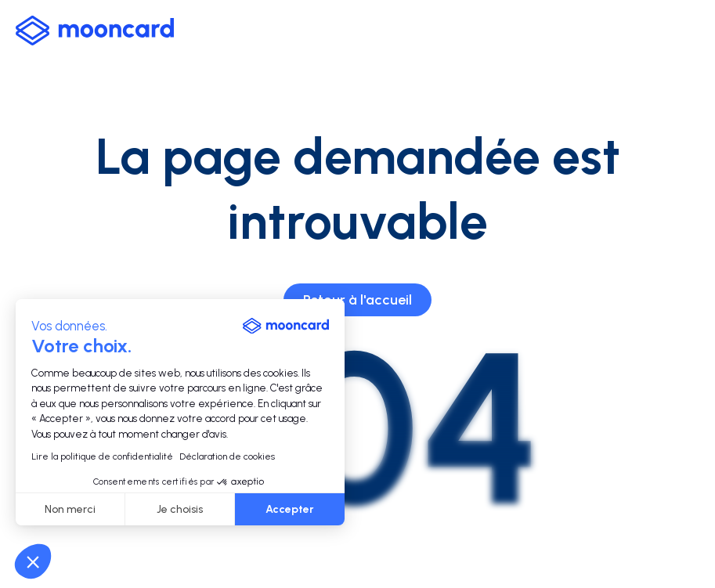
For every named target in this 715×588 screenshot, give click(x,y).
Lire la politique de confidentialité (102, 456)
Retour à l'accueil (357, 300)
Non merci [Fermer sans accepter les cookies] (70, 509)
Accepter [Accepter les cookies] (290, 509)
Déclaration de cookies (227, 456)
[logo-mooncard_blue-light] (95, 31)
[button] (33, 561)
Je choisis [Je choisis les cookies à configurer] (180, 509)
